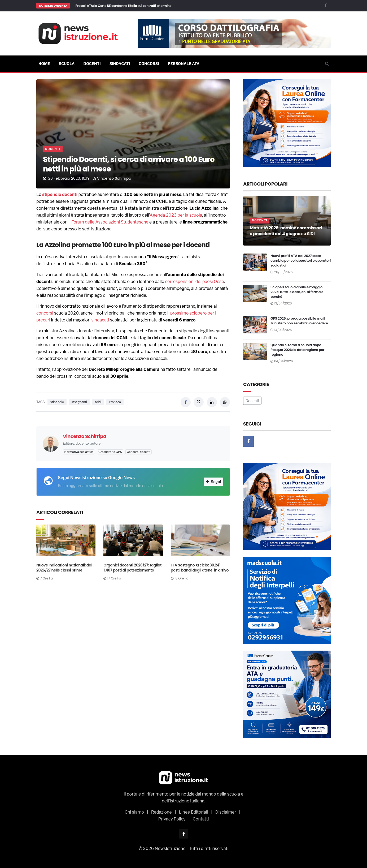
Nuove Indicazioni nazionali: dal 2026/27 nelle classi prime (64, 568)
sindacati (100, 320)
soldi (98, 402)
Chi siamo (134, 812)
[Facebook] (326, 5)
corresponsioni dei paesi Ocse (195, 282)
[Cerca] (327, 64)
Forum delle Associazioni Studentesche (110, 222)
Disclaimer (226, 812)
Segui (213, 482)
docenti (70, 194)
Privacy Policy (172, 819)
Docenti (92, 64)
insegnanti (79, 402)
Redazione (161, 812)
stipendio (52, 194)
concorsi (45, 313)
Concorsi (149, 64)
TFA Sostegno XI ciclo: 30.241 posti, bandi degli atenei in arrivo (200, 568)
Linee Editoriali (194, 812)
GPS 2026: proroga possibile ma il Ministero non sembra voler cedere (299, 321)
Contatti (201, 819)
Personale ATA (184, 64)
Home (44, 64)
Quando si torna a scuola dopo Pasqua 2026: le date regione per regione (297, 350)
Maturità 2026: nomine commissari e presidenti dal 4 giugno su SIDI (286, 231)
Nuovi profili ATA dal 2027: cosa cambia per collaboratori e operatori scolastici (301, 261)
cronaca (115, 402)
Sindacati (120, 64)
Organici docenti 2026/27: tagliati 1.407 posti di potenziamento (133, 568)
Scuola (67, 64)
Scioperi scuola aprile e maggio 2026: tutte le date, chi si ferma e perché (297, 292)
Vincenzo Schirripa (114, 178)
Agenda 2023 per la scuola (176, 215)
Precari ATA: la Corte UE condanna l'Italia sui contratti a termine (123, 6)
